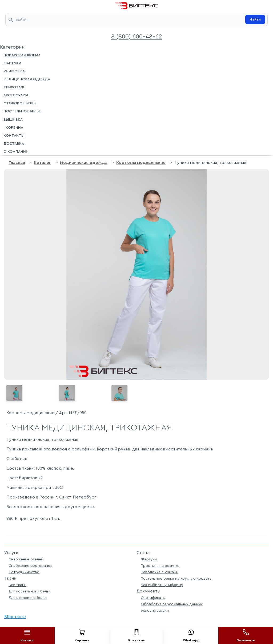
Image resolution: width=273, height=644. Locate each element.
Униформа (14, 71)
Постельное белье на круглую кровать (176, 578)
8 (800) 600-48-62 (136, 37)
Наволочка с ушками (160, 572)
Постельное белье (22, 111)
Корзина (13, 127)
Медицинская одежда (27, 79)
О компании (16, 151)
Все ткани (17, 585)
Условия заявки (155, 610)
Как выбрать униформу (162, 585)
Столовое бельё (20, 103)
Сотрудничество (24, 572)
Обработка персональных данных (172, 604)
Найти (255, 19)
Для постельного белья (30, 591)
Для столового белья (28, 598)
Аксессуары (16, 95)
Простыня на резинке (160, 566)
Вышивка (13, 119)
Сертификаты (153, 598)
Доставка (14, 143)
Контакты (14, 135)
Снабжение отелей (26, 559)
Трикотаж (14, 87)
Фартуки (12, 63)
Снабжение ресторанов (31, 566)
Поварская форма (22, 55)
